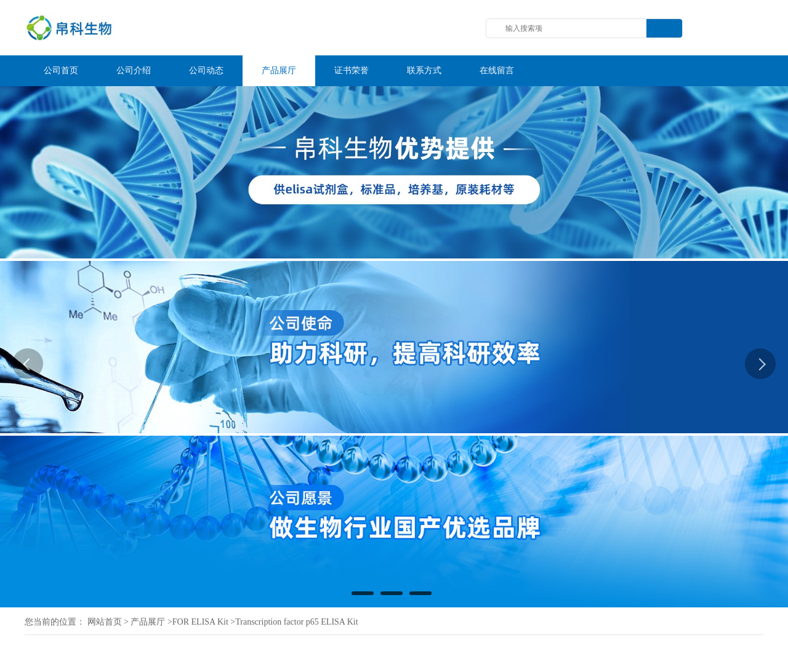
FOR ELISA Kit (200, 622)
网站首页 (105, 622)
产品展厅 (148, 622)
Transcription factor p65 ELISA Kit (296, 622)
